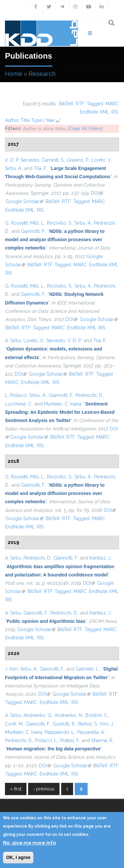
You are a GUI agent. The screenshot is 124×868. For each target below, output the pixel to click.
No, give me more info (29, 843)
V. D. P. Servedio (22, 160)
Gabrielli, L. (88, 669)
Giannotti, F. (33, 231)
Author (12, 120)
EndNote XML (94, 112)
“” (55, 240)
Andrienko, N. (69, 715)
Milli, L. (37, 223)
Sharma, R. (102, 740)
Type (37, 120)
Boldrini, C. (97, 715)
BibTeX (66, 104)
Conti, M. (14, 724)
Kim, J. (107, 724)
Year (50, 120)
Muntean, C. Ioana (63, 404)
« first (16, 789)
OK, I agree (18, 857)
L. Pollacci (16, 395)
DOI (97, 193)
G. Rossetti (16, 223)
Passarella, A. (91, 732)
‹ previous (44, 789)
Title (25, 120)
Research (42, 74)
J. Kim (11, 669)
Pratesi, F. (70, 740)
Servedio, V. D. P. (64, 341)
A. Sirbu (13, 341)
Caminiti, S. (53, 160)
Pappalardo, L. (60, 732)
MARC (112, 104)
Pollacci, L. (46, 740)
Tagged (95, 104)
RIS (115, 112)
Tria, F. (40, 168)
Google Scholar (24, 201)
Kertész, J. (101, 558)
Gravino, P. (78, 160)
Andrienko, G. (38, 715)
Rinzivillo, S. (60, 223)
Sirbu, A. (14, 168)
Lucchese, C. (19, 404)
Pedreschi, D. (89, 395)
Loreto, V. (102, 160)
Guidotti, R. (64, 724)
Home (14, 74)
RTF (80, 104)
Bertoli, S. (88, 724)
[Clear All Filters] (85, 129)
